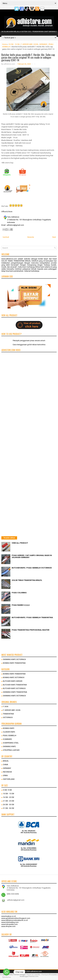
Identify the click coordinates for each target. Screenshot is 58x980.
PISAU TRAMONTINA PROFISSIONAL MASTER (30, 630)
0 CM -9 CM (7, 790)
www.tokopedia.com (9, 924)
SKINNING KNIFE (9, 746)
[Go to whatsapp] (6, 972)
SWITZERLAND (9, 779)
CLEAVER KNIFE (9, 732)
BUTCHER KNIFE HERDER (13, 681)
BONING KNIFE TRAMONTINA (14, 663)
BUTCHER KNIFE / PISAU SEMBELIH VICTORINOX (32, 568)
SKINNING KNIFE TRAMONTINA (15, 692)
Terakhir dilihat (9, 538)
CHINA (6, 765)
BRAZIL (6, 761)
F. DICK (6, 706)
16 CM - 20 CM (8, 797)
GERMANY (43, 44)
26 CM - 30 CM (8, 805)
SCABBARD (7, 739)
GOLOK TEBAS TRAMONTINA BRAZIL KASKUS (20, 261)
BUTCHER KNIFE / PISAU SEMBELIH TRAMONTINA (32, 617)
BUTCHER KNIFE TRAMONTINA (15, 685)
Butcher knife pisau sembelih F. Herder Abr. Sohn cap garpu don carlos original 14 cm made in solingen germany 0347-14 (28, 57)
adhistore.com (36, 971)
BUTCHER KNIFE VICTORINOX (14, 688)
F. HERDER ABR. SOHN (29, 44)
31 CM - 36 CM (8, 808)
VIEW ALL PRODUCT (20, 543)
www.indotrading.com (10, 922)
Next (54, 237)
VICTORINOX (8, 717)
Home (5, 44)
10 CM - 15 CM (14, 44)
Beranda (31, 237)
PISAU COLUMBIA (19, 593)
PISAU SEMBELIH (10, 736)
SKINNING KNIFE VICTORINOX (14, 659)
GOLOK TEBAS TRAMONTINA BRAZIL (27, 580)
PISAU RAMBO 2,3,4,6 (21, 605)
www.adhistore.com (9, 259)
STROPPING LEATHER (11, 750)
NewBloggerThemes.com (29, 976)
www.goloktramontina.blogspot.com (16, 918)
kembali (6, 237)
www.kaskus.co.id (8, 916)
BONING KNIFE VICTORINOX (14, 677)
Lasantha (37, 975)
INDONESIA (7, 772)
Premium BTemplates (49, 975)
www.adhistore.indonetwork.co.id (14, 920)
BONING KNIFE (9, 728)
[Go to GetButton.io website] (6, 977)
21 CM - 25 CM (8, 801)
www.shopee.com (8, 926)
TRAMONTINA (8, 714)
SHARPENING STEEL (11, 743)
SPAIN (5, 775)
